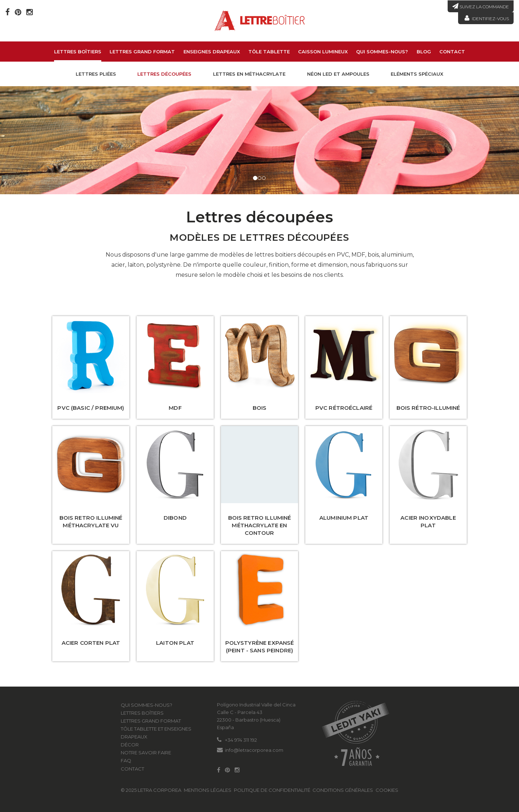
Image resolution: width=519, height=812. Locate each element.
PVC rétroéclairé (344, 408)
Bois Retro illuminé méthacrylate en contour (260, 525)
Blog (424, 52)
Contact (452, 52)
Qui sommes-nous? (382, 52)
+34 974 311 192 (241, 740)
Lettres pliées (96, 74)
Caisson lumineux (323, 52)
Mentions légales (208, 790)
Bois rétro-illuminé (428, 408)
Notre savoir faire (146, 753)
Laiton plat (175, 643)
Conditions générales (343, 790)
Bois (260, 408)
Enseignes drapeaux (212, 52)
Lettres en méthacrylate (249, 74)
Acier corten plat (91, 643)
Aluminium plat (344, 518)
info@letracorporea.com (254, 750)
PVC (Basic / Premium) (91, 408)
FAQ (126, 760)
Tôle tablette (269, 52)
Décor (130, 745)
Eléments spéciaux (417, 74)
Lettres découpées (164, 74)
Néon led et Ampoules (338, 74)
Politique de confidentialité (272, 790)
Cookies (387, 790)
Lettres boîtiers (78, 52)
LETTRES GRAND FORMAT (142, 52)
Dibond (175, 518)
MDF (175, 408)
